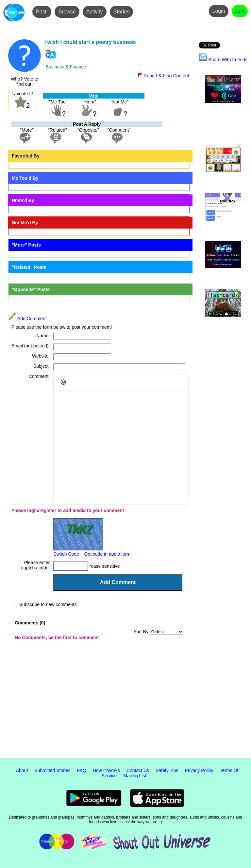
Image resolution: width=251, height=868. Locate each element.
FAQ (82, 770)
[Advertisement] (125, 704)
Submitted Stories (52, 770)
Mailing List (135, 776)
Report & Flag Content (163, 76)
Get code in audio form (108, 554)
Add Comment (27, 319)
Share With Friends (223, 60)
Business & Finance (66, 67)
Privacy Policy (199, 770)
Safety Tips (167, 770)
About (22, 770)
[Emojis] (63, 382)
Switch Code (66, 554)
